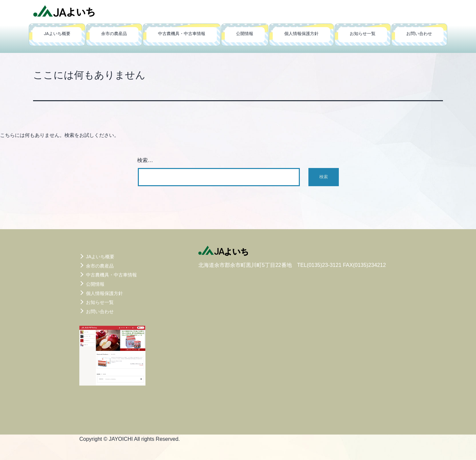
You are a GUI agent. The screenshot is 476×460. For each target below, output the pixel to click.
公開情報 (245, 34)
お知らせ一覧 (363, 34)
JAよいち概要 (57, 34)
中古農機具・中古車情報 (182, 34)
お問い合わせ (419, 34)
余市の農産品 (114, 34)
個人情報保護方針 (301, 34)
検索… (145, 160)
